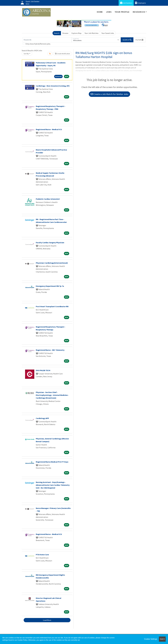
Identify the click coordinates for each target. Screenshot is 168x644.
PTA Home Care (42, 555)
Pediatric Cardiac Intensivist (48, 199)
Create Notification (63, 54)
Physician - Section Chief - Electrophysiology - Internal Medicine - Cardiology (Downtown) (52, 395)
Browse (65, 33)
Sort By (26, 54)
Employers (140, 3)
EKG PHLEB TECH (43, 370)
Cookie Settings (151, 639)
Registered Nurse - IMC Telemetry (50, 350)
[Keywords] (47, 40)
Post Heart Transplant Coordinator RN (52, 306)
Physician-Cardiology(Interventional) (52, 263)
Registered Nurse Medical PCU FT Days (52, 462)
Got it (162, 639)
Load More (47, 620)
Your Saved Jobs (108, 33)
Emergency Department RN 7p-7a (50, 286)
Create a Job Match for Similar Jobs (109, 94)
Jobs (109, 12)
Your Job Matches (92, 33)
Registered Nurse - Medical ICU (49, 129)
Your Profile (122, 12)
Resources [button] (139, 12)
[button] (139, 40)
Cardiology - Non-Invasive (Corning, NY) (53, 86)
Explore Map (76, 33)
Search (57, 33)
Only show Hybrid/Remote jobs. (38, 44)
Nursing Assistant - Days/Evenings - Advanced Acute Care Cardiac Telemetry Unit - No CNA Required (53, 485)
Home (100, 12)
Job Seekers (126, 3)
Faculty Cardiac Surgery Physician (50, 242)
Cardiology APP (42, 418)
